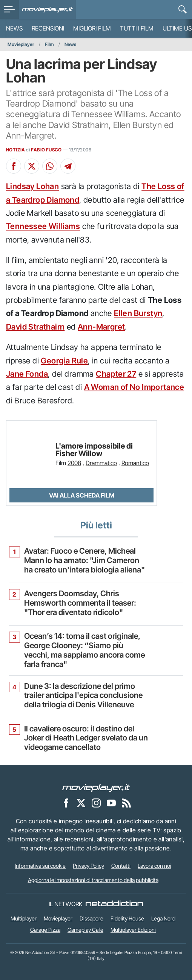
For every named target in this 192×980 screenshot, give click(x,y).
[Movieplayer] (96, 788)
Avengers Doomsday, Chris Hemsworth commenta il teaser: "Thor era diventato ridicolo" (80, 603)
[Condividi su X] (32, 166)
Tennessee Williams (43, 226)
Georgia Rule (64, 361)
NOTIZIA (16, 150)
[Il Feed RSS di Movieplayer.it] (126, 803)
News (14, 28)
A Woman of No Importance (134, 387)
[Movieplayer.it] (47, 9)
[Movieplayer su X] (81, 803)
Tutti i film (137, 28)
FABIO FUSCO (46, 150)
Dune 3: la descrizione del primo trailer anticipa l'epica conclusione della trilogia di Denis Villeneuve (83, 696)
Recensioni (48, 28)
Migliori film (92, 28)
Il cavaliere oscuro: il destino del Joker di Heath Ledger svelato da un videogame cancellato (86, 738)
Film (49, 44)
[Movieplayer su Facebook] (66, 803)
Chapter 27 (116, 374)
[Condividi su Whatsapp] (50, 166)
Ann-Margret (101, 327)
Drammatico (101, 463)
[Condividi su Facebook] (14, 166)
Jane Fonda (27, 374)
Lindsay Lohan (32, 186)
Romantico (135, 463)
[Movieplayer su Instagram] (96, 803)
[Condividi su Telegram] (68, 166)
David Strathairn (35, 327)
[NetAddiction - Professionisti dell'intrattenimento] (114, 904)
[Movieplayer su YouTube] (111, 803)
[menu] (9, 9)
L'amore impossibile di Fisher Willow (94, 450)
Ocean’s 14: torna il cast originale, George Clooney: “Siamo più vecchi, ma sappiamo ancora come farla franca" (84, 650)
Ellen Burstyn (138, 313)
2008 (74, 463)
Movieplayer (21, 44)
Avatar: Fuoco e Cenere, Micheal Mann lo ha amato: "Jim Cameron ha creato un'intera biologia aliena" (84, 560)
